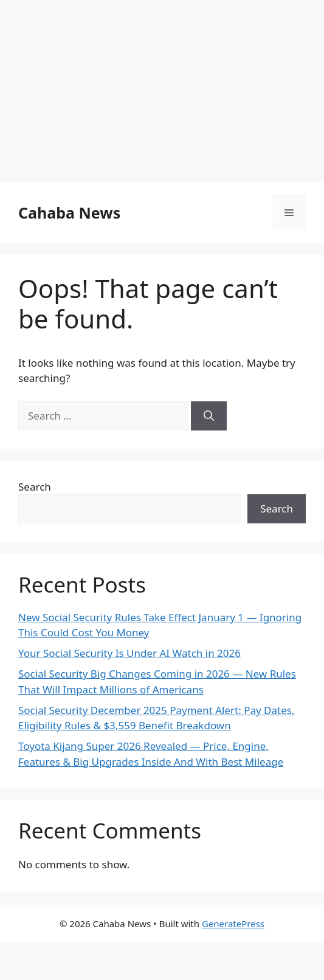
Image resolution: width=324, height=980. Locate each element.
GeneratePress (233, 924)
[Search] (209, 416)
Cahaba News (69, 213)
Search (35, 487)
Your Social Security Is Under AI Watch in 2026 (129, 653)
